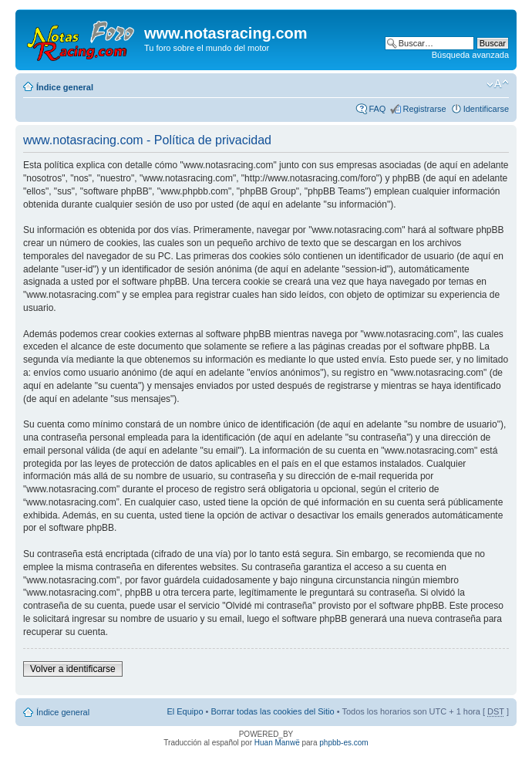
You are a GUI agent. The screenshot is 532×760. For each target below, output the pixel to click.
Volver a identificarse (73, 669)
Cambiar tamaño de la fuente (498, 84)
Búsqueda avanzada (470, 55)
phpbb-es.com (343, 743)
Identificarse (486, 109)
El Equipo (185, 711)
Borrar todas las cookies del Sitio (272, 711)
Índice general (65, 87)
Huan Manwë (277, 743)
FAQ (377, 109)
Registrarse (424, 109)
